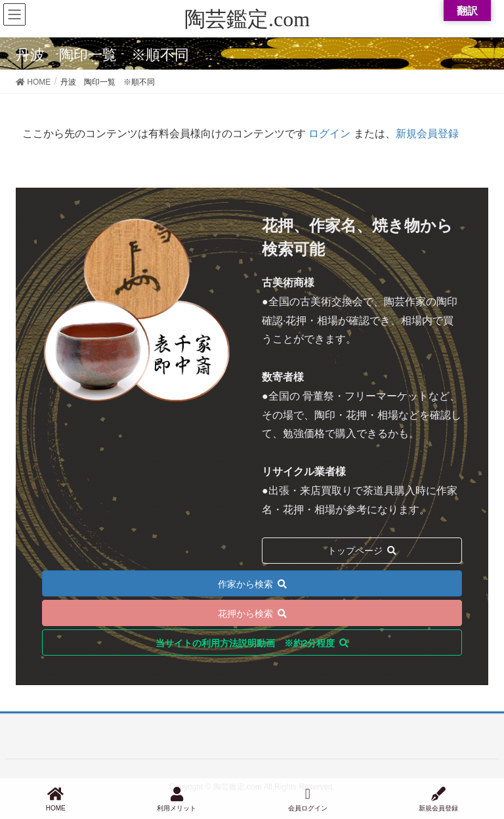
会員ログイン (308, 799)
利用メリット (177, 799)
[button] (252, 583)
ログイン (329, 134)
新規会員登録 (427, 134)
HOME (56, 799)
